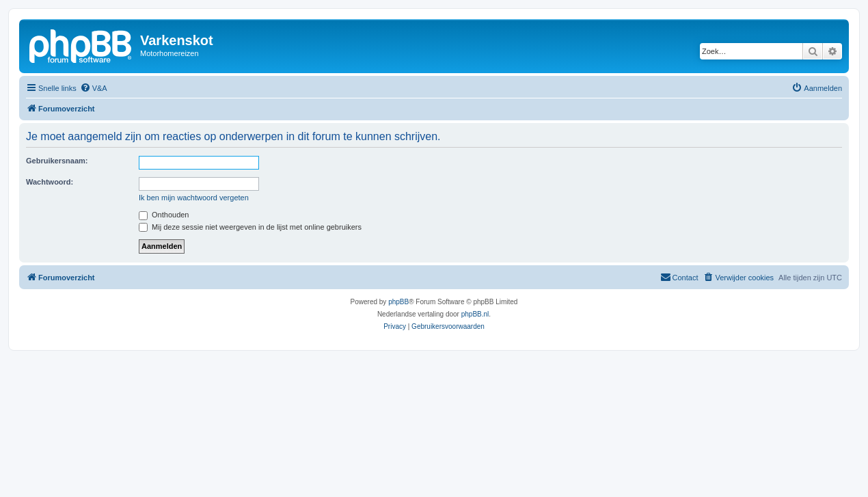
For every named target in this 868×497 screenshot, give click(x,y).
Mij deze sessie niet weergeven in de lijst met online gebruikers (250, 227)
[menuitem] (94, 88)
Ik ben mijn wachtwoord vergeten (194, 198)
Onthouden (164, 215)
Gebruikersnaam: (57, 161)
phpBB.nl (475, 314)
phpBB (398, 302)
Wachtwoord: (50, 182)
